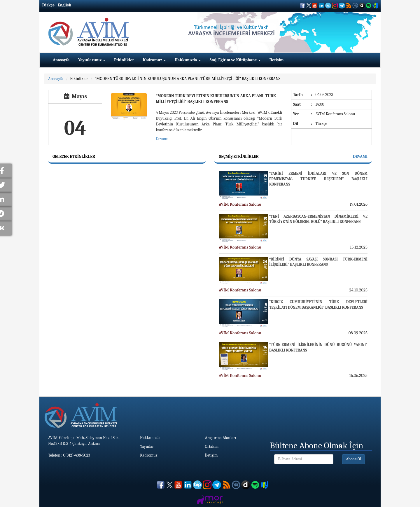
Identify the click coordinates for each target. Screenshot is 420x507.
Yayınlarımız (92, 60)
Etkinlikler (124, 60)
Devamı (162, 139)
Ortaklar (212, 446)
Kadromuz (154, 60)
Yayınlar (147, 446)
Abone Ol (353, 459)
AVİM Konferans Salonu (240, 204)
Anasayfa (61, 60)
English (65, 5)
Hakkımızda (188, 60)
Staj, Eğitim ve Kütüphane (235, 60)
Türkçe (48, 5)
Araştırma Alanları (221, 438)
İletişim (277, 60)
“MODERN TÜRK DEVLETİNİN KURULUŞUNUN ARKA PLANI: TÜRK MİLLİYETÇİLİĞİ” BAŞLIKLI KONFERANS (188, 79)
